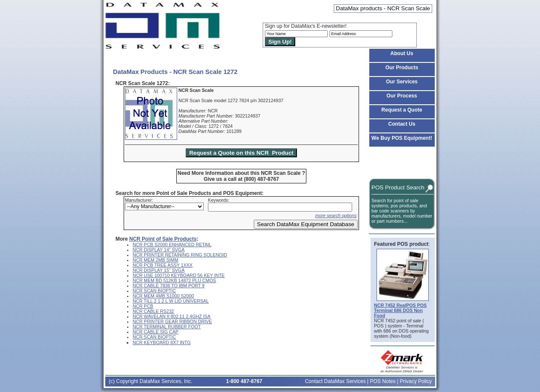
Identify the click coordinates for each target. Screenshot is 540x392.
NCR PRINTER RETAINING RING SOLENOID (180, 255)
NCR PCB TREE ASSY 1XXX (163, 265)
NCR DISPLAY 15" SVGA (159, 270)
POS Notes (383, 381)
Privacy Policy (416, 381)
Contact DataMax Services (335, 381)
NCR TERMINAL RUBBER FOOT (167, 327)
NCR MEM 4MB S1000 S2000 (163, 296)
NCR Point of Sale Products (163, 239)
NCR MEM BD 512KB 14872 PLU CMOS (174, 280)
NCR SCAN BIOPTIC (154, 291)
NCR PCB (143, 306)
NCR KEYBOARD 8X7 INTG (162, 342)
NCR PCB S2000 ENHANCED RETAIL (172, 245)
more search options (336, 215)
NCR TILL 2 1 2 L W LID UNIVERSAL (171, 301)
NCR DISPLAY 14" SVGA (159, 250)
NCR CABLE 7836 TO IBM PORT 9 (169, 286)
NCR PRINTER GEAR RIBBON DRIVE (172, 321)
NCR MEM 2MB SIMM (156, 260)
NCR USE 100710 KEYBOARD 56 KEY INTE (179, 275)
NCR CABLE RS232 (153, 311)
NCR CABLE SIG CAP (156, 332)
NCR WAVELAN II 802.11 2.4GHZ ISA (172, 316)
